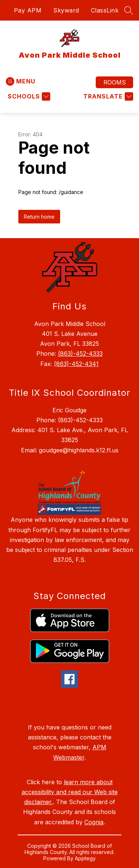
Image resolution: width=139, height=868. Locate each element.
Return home (39, 217)
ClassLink (105, 10)
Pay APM (28, 10)
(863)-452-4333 (80, 354)
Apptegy (85, 858)
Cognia (94, 822)
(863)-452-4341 (76, 364)
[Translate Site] (107, 96)
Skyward (66, 10)
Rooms (115, 82)
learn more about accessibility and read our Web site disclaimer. (70, 792)
